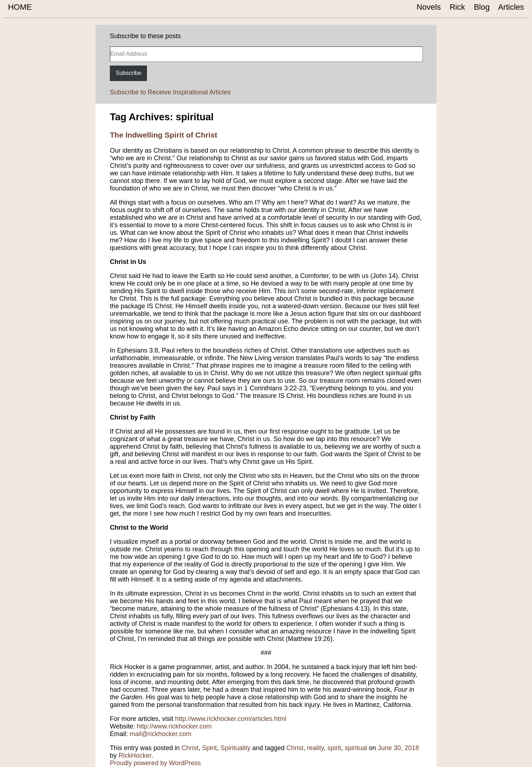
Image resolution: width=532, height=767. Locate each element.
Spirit (209, 748)
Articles (511, 7)
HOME (20, 7)
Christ (190, 748)
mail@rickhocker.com (160, 734)
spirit (334, 748)
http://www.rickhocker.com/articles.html (231, 719)
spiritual (356, 748)
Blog (482, 7)
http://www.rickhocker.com (174, 726)
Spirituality (235, 748)
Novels (429, 7)
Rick (457, 7)
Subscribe (128, 73)
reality (315, 748)
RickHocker (135, 755)
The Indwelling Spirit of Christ (164, 135)
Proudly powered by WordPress (155, 763)
